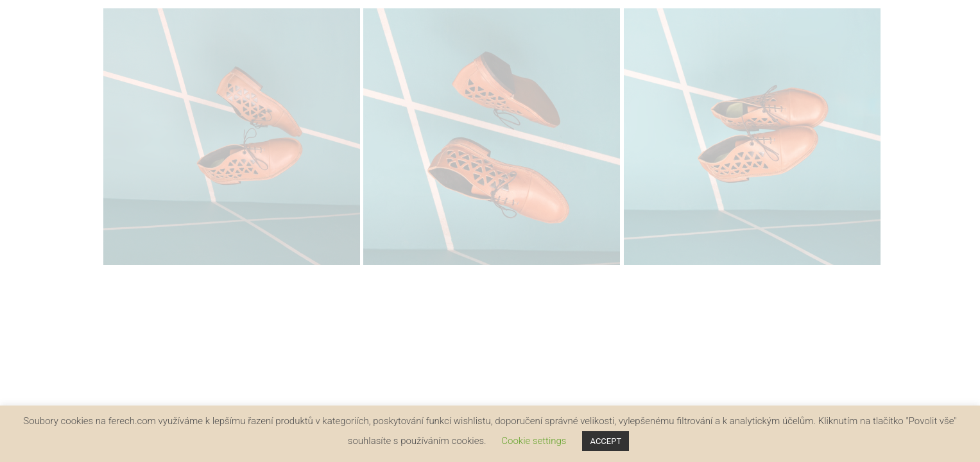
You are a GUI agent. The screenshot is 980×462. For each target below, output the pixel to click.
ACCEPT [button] (606, 441)
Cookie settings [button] (534, 441)
